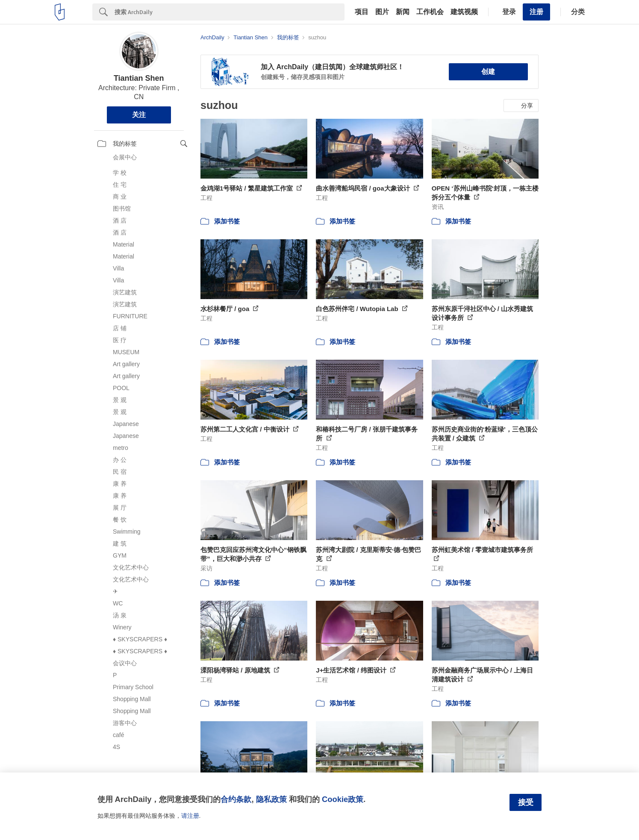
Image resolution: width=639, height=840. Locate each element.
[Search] (230, 12)
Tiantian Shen (139, 78)
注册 (536, 12)
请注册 (190, 816)
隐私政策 (271, 799)
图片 (382, 12)
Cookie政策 (343, 799)
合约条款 (236, 799)
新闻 (403, 12)
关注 (139, 115)
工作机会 (430, 12)
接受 (526, 802)
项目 (362, 12)
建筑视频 (464, 12)
